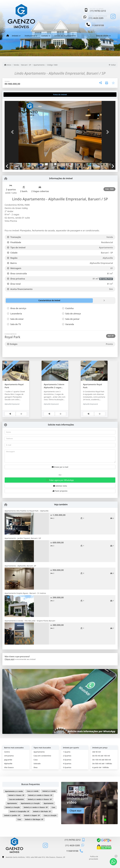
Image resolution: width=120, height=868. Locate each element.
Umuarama (9, 763)
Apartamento (39, 65)
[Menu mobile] (8, 36)
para (14, 799)
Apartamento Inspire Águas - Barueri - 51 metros (25, 601)
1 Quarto (67, 759)
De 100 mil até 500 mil (102, 767)
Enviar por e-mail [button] (60, 474)
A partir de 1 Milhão (101, 775)
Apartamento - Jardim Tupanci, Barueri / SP (23, 546)
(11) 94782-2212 (98, 11)
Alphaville (8, 771)
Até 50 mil (97, 759)
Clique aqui (9, 667)
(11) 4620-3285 (96, 18)
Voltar (112, 65)
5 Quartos (67, 775)
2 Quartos (67, 763)
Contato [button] (45, 36)
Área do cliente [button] (102, 36)
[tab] (12, 95)
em (16, 803)
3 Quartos (67, 767)
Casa (36, 767)
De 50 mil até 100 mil (101, 763)
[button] (13, 132)
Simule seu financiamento (65, 36)
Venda (16, 65)
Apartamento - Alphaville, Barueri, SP (20, 573)
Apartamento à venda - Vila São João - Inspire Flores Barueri (30, 628)
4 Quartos (67, 771)
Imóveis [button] (15, 36)
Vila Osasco (9, 775)
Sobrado (37, 771)
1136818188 (98, 25)
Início (8, 65)
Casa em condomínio (42, 763)
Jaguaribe (8, 767)
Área (35, 775)
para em (40, 803)
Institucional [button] (30, 36)
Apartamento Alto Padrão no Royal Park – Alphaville (26, 518)
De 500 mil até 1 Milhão (102, 771)
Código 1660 (52, 65)
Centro (7, 759)
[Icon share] (113, 16)
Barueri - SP (26, 65)
